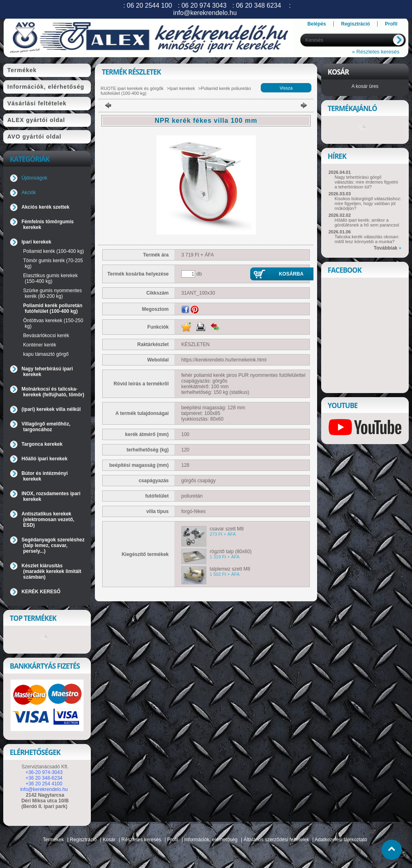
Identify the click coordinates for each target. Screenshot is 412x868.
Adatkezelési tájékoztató (341, 840)
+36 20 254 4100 (44, 784)
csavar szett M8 (227, 529)
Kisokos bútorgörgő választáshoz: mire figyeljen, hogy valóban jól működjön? (368, 203)
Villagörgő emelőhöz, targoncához (46, 427)
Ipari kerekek (182, 88)
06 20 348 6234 (259, 5)
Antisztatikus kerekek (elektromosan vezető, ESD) (48, 520)
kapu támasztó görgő (46, 354)
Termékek (54, 840)
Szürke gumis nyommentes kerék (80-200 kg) (53, 293)
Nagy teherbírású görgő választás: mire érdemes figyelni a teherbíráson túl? (366, 182)
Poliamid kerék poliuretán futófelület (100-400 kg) (53, 308)
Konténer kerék (40, 345)
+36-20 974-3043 (44, 772)
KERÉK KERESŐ (41, 592)
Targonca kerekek (42, 444)
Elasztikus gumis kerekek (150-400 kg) (50, 278)
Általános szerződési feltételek (276, 840)
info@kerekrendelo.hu (44, 789)
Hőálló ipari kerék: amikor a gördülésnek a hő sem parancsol (367, 222)
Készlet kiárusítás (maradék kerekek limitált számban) (51, 571)
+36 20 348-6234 (44, 778)
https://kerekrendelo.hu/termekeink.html (224, 360)
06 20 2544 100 (149, 5)
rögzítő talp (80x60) (231, 552)
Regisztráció (83, 840)
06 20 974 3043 (204, 5)
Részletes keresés (141, 840)
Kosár (109, 840)
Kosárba (291, 274)
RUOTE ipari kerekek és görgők (132, 88)
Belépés (317, 24)
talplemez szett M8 (230, 569)
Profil (173, 840)
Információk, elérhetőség (211, 840)
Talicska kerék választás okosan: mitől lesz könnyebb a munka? (367, 239)
